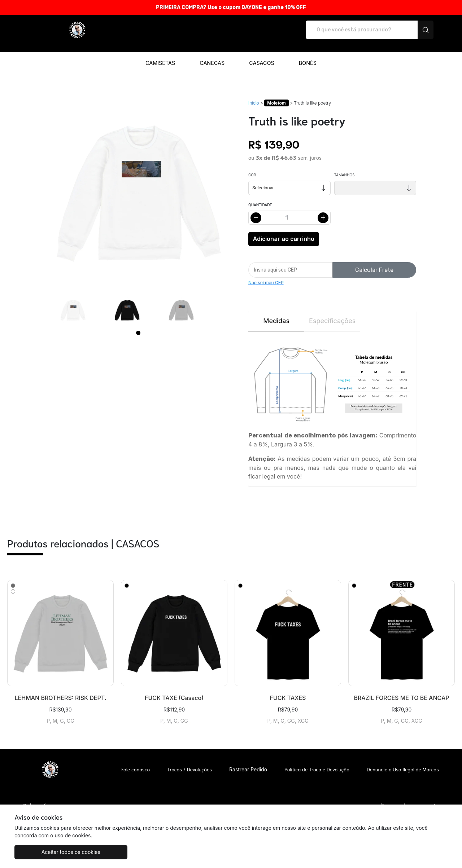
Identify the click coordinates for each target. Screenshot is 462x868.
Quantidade (260, 197)
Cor (252, 167)
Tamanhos (345, 167)
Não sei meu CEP (266, 275)
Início (254, 95)
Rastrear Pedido (248, 762)
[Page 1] (138, 325)
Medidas (276, 313)
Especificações (332, 313)
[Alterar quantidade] (289, 210)
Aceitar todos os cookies (50, 852)
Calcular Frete (374, 262)
